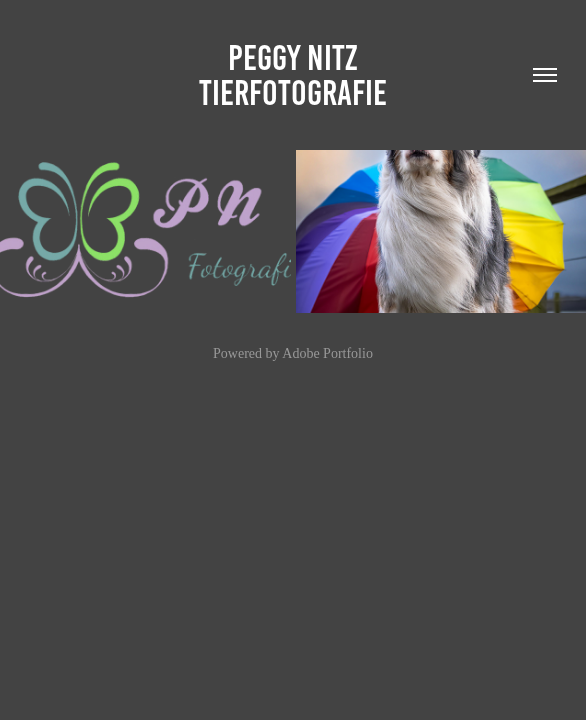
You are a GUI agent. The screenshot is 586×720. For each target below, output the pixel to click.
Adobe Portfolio (327, 353)
